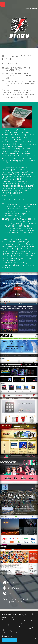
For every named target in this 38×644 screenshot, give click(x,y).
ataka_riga (12, 593)
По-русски (28, 8)
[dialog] (19, 628)
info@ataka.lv (13, 588)
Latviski (35, 8)
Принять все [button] (10, 640)
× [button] (36, 614)
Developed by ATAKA (12, 601)
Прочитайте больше (17, 634)
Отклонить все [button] (27, 640)
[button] (19, 636)
